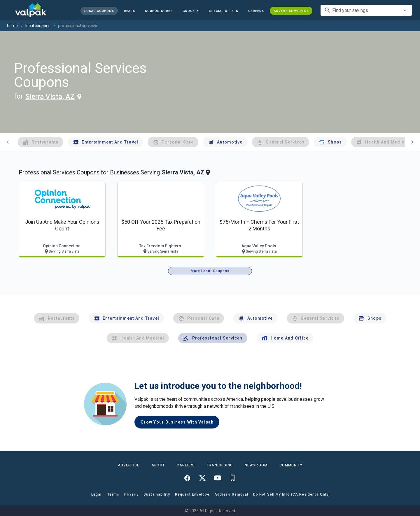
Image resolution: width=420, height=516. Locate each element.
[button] (223, 11)
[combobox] (366, 10)
